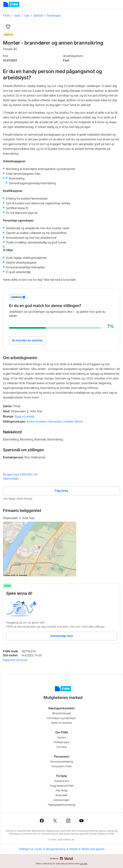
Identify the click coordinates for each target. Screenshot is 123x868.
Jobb (17, 16)
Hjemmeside (11, 479)
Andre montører (36, 422)
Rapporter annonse (15, 660)
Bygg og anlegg (25, 416)
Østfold (38, 16)
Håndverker (55, 422)
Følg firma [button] (61, 491)
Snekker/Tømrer (73, 422)
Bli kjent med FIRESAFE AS (20, 475)
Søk (27, 16)
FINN (6, 16)
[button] (8, 27)
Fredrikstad (54, 16)
